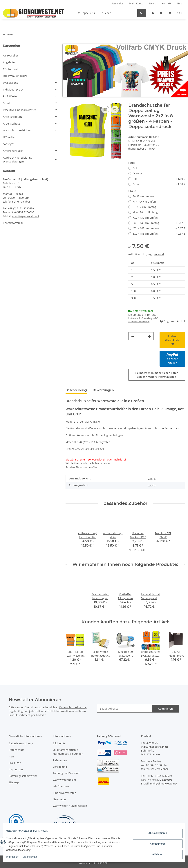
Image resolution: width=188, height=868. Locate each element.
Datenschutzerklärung (73, 707)
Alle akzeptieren (155, 834)
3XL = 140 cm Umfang (159, 223)
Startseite (117, 3)
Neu (180, 3)
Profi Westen (11, 96)
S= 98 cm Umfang (143, 196)
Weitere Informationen (162, 377)
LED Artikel (10, 137)
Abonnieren (165, 709)
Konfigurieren (155, 844)
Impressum (16, 769)
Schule (7, 103)
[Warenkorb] (175, 13)
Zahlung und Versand (66, 773)
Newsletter (60, 799)
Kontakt (166, 3)
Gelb (136, 168)
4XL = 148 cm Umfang (159, 228)
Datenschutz (17, 750)
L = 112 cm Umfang (144, 207)
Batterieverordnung (21, 743)
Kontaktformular (13, 223)
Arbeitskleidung (13, 117)
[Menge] (141, 336)
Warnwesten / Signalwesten (70, 806)
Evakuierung (11, 83)
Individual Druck (13, 90)
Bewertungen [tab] (103, 390)
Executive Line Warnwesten (20, 110)
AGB (11, 756)
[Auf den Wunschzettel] (115, 110)
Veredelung (60, 767)
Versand (159, 254)
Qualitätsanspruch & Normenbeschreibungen (68, 752)
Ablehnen (155, 853)
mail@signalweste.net (26, 216)
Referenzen (60, 760)
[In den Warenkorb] (68, 101)
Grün (159, 184)
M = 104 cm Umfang (145, 202)
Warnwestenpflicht (64, 780)
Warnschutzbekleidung (17, 130)
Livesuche (15, 763)
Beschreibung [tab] (76, 390)
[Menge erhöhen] (149, 336)
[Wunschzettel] (161, 13)
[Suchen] (118, 13)
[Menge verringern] (133, 336)
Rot (159, 179)
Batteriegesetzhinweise (23, 776)
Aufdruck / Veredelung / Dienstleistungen (18, 160)
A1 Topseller (11, 55)
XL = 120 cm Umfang (145, 212)
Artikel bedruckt (13, 151)
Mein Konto (136, 3)
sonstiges (9, 144)
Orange (137, 173)
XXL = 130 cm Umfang (146, 218)
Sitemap (14, 782)
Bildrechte (59, 743)
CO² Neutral (10, 69)
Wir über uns (61, 786)
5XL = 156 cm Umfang (159, 234)
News (152, 3)
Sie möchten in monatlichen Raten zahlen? (157, 375)
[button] (153, 13)
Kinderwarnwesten (65, 793)
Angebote (9, 62)
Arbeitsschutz (11, 124)
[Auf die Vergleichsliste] (105, 110)
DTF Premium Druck (15, 76)
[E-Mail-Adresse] (124, 709)
